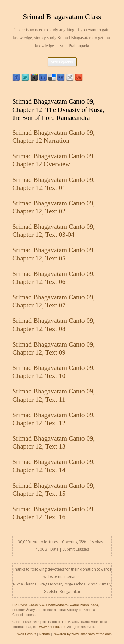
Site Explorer (62, 62)
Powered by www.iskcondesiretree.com (82, 634)
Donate (44, 634)
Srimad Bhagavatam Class (62, 17)
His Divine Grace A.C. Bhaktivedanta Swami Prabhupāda (55, 605)
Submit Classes (76, 549)
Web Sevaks (27, 634)
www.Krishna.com (53, 627)
